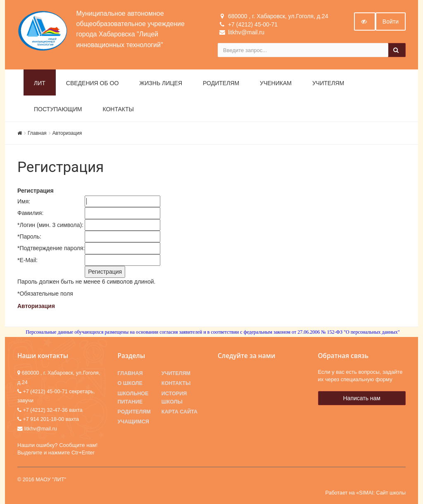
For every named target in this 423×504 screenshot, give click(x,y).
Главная (37, 133)
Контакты (118, 109)
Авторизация (67, 133)
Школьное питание (133, 398)
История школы (174, 398)
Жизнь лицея (161, 83)
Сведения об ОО (93, 83)
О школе (130, 383)
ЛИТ (40, 83)
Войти (391, 21)
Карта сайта (179, 412)
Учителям (328, 83)
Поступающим (58, 109)
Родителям (221, 83)
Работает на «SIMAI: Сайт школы (365, 493)
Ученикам (276, 83)
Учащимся (133, 422)
